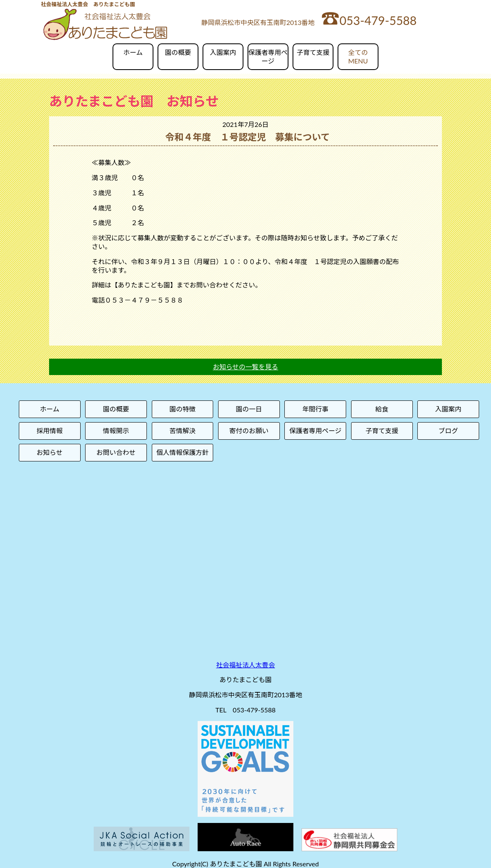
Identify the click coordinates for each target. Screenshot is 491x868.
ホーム (133, 52)
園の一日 (249, 409)
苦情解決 (182, 431)
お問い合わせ (116, 452)
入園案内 (223, 52)
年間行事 (315, 409)
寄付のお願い (249, 431)
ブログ (448, 431)
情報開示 (116, 431)
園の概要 (178, 52)
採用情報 (50, 431)
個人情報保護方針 (182, 452)
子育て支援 (313, 52)
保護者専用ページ (268, 57)
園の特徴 (182, 409)
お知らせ (50, 452)
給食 (382, 409)
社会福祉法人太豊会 (245, 665)
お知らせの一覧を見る (245, 367)
